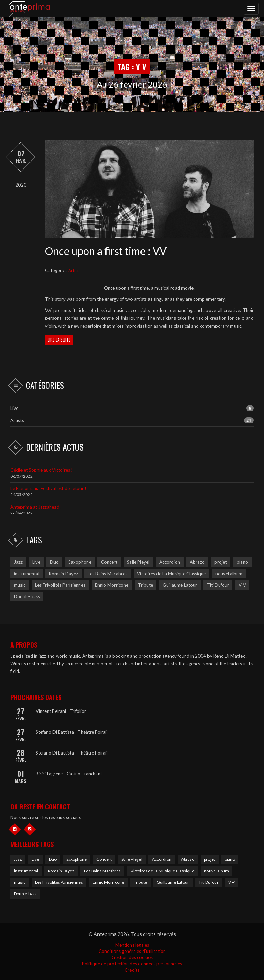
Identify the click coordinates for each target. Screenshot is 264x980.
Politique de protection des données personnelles (132, 964)
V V (231, 882)
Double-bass (25, 894)
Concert (104, 859)
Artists (75, 270)
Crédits (132, 970)
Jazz (18, 859)
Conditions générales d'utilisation (132, 951)
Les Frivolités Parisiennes (59, 882)
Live (14, 408)
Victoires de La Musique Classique (162, 871)
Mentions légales (132, 945)
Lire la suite (59, 340)
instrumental (26, 871)
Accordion (162, 859)
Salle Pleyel (132, 859)
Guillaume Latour (173, 882)
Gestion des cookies (132, 957)
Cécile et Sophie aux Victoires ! (42, 470)
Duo (53, 859)
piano (230, 859)
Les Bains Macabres (102, 871)
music (20, 882)
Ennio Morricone (108, 882)
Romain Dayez (61, 871)
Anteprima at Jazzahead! (36, 507)
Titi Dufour (209, 882)
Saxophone (76, 859)
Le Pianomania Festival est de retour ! (48, 488)
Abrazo (188, 859)
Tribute (140, 882)
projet (210, 859)
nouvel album (216, 871)
